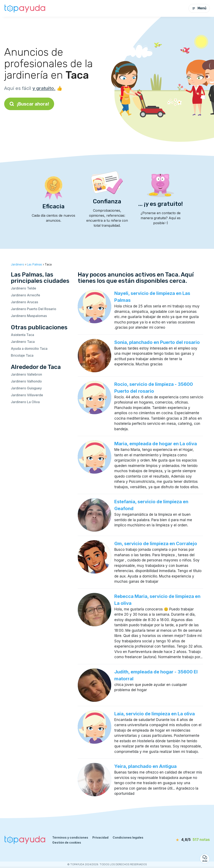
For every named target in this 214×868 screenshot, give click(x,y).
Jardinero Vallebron (26, 374)
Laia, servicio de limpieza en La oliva (155, 714)
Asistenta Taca (22, 335)
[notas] (188, 840)
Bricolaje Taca (22, 355)
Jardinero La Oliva (25, 402)
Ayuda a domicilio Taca (29, 348)
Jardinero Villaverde (27, 395)
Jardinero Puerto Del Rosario (34, 309)
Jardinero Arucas (24, 302)
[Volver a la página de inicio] (25, 8)
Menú (199, 8)
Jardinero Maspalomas (29, 316)
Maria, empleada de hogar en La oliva (156, 444)
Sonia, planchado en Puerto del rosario (157, 342)
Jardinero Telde (24, 288)
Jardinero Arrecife (25, 295)
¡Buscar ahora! (29, 104)
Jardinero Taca (23, 342)
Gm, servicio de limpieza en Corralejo (156, 543)
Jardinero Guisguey (26, 388)
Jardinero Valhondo (26, 381)
